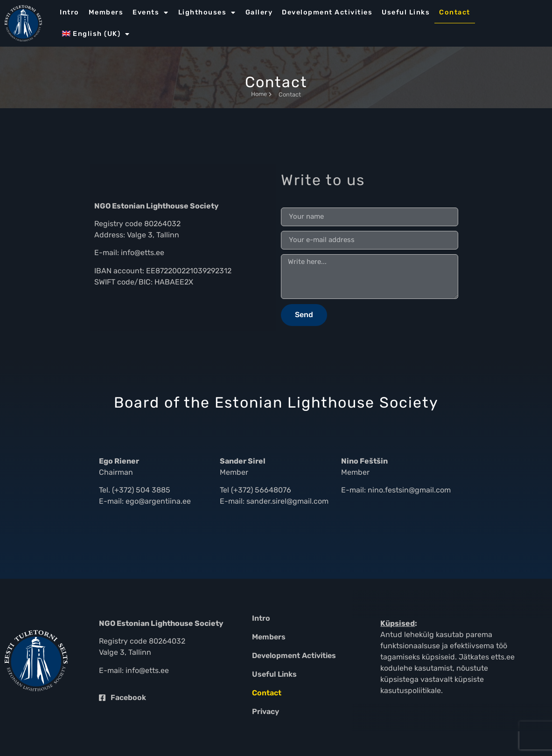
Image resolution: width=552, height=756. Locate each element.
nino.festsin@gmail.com (409, 490)
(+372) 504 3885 (141, 490)
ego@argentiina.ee (158, 501)
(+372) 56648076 (261, 490)
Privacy (266, 711)
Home (261, 94)
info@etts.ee (143, 253)
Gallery (259, 12)
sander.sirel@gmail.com (287, 501)
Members (106, 12)
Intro (70, 12)
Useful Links (406, 12)
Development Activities (327, 12)
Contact (455, 12)
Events (151, 13)
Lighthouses (207, 13)
